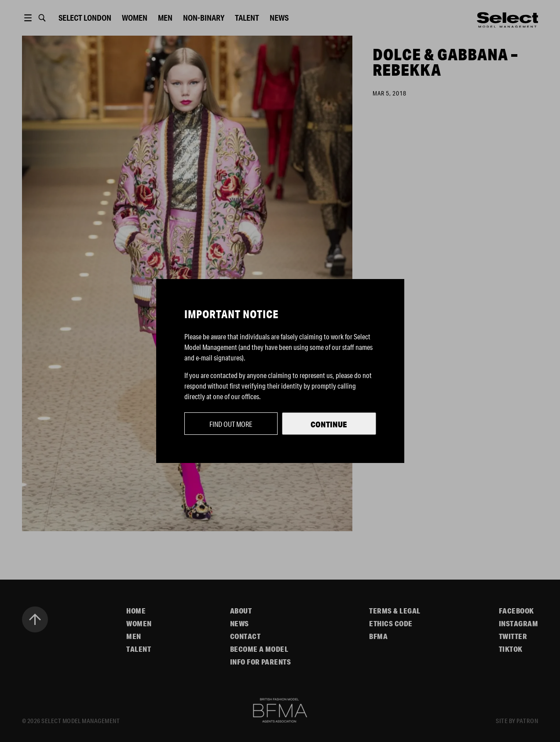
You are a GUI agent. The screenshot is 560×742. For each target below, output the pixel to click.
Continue (329, 424)
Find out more (231, 424)
